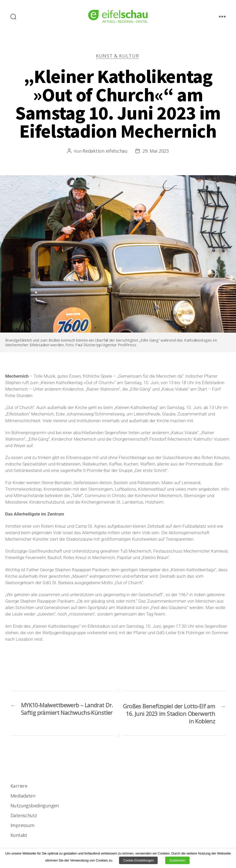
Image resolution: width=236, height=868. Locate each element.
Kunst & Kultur (118, 56)
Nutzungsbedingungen (34, 808)
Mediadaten (23, 798)
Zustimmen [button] (177, 860)
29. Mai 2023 (156, 151)
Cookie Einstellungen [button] (138, 860)
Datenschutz (24, 818)
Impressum (22, 828)
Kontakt (19, 838)
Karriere (19, 788)
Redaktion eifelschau (105, 151)
